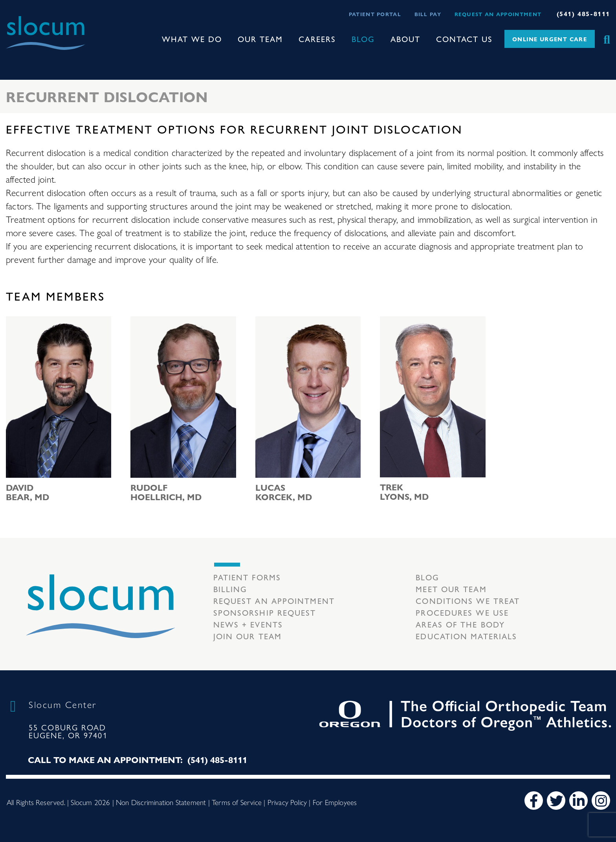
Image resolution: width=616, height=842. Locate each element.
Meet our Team (451, 589)
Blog (363, 39)
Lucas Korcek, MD (284, 492)
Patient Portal (375, 14)
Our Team (260, 39)
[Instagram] (601, 801)
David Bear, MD (27, 492)
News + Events (248, 624)
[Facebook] (534, 801)
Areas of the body (460, 624)
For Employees (335, 802)
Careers (317, 39)
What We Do (192, 39)
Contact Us (464, 39)
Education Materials (466, 636)
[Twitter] (556, 801)
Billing (230, 589)
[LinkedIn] (578, 801)
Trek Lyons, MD (404, 492)
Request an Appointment (498, 14)
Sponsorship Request (265, 612)
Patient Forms (247, 577)
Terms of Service (237, 802)
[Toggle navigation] (12, 57)
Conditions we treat (468, 601)
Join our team (247, 636)
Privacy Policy (287, 802)
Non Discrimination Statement (161, 802)
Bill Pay (428, 14)
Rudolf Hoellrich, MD (166, 492)
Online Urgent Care (550, 39)
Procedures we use (462, 612)
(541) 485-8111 (583, 14)
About (405, 39)
